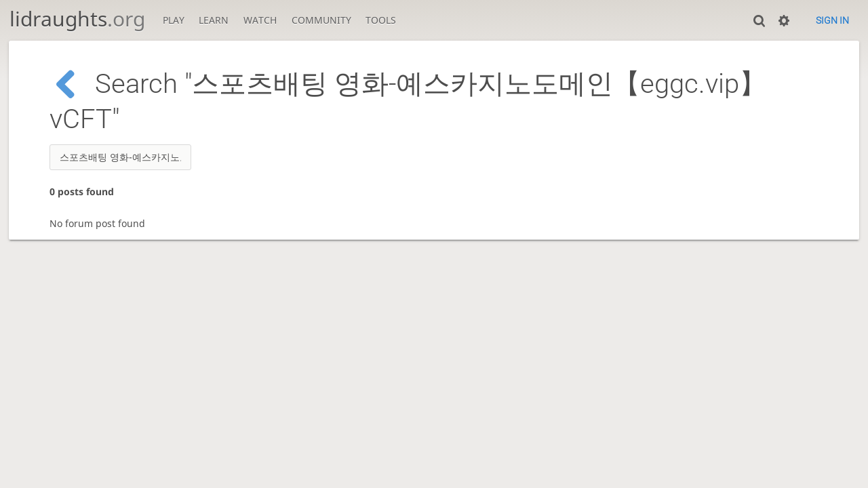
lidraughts (77, 19)
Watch (260, 20)
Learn (214, 20)
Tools (381, 20)
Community (321, 20)
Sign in (832, 20)
